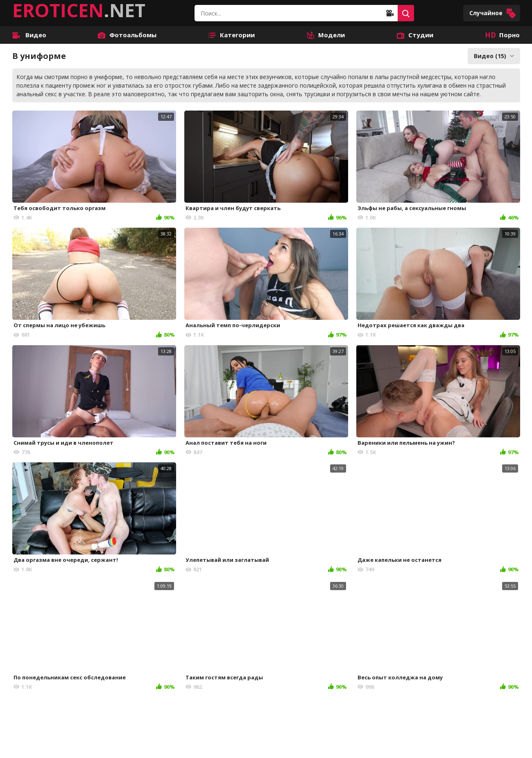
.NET (79, 10)
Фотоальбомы (127, 35)
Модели (326, 35)
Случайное (493, 13)
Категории (232, 35)
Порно (502, 35)
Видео (29, 35)
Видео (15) (494, 56)
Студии (415, 35)
